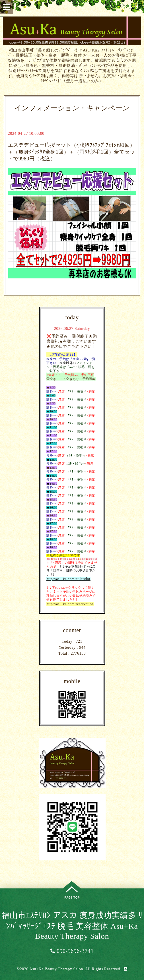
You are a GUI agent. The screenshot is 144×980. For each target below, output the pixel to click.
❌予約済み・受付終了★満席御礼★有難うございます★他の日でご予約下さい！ (72, 341)
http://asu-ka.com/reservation (70, 604)
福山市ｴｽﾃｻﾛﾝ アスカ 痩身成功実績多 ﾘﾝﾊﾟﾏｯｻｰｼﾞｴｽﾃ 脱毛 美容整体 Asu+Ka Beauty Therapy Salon (72, 926)
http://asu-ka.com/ (61, 579)
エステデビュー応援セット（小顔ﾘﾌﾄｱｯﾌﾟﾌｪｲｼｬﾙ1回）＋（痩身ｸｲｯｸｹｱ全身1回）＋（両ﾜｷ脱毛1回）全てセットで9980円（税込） (72, 152)
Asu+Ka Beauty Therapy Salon (56, 969)
